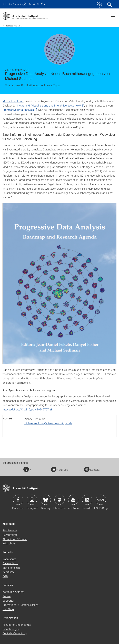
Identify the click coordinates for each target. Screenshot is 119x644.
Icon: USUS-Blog (101, 500)
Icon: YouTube (73, 500)
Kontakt (92, 470)
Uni (12, 4)
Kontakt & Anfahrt (13, 592)
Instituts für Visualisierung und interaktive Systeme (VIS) (51, 105)
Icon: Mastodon (59, 500)
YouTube (59, 470)
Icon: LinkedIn (87, 500)
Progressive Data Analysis (18, 110)
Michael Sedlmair (13, 101)
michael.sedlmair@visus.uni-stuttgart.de (48, 423)
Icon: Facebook (18, 500)
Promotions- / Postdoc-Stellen (21, 605)
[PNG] (59, 283)
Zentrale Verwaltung (15, 633)
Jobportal (8, 600)
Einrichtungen (11, 629)
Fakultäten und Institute (17, 625)
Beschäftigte (10, 535)
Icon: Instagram (32, 500)
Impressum (9, 559)
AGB (5, 576)
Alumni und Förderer (15, 539)
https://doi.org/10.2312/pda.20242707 (26, 409)
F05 (34, 4)
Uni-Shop (8, 609)
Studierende (10, 530)
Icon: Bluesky (46, 500)
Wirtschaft (9, 543)
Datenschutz (10, 563)
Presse (7, 596)
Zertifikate (9, 572)
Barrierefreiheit (11, 568)
